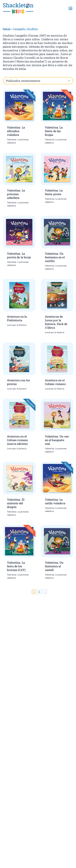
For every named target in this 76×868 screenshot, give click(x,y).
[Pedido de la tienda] (38, 81)
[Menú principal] (70, 8)
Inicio (7, 29)
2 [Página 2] (39, 592)
